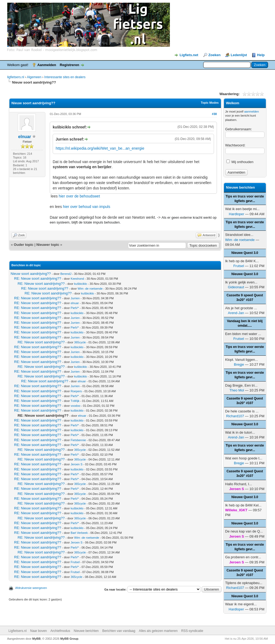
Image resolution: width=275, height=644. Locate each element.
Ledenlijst (239, 55)
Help (261, 55)
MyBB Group (69, 639)
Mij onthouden (240, 162)
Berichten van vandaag (119, 631)
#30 (214, 114)
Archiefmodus (60, 631)
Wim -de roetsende (90, 289)
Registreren (69, 65)
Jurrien (75, 298)
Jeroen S (77, 464)
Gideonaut (236, 287)
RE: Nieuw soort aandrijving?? (38, 278)
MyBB (36, 639)
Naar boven (38, 631)
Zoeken (215, 55)
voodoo (76, 406)
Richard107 (235, 416)
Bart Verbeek (79, 533)
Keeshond (77, 279)
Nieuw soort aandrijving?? (31, 274)
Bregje (239, 364)
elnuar (25, 137)
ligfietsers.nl (16, 77)
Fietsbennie (78, 440)
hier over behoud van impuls (87, 207)
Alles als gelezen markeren (158, 631)
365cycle (80, 342)
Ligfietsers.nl (18, 631)
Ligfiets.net (189, 55)
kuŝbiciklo (81, 284)
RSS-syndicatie (192, 631)
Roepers (76, 391)
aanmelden (251, 111)
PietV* (75, 308)
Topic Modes (210, 103)
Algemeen (34, 77)
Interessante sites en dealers (65, 77)
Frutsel (75, 562)
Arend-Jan (236, 313)
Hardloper (236, 214)
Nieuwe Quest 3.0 (245, 253)
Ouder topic (24, 245)
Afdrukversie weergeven (31, 588)
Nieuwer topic (48, 245)
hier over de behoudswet (79, 196)
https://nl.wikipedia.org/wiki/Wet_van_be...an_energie (100, 148)
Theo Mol (237, 390)
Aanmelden (47, 65)
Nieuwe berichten (86, 631)
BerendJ (66, 274)
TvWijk (75, 401)
